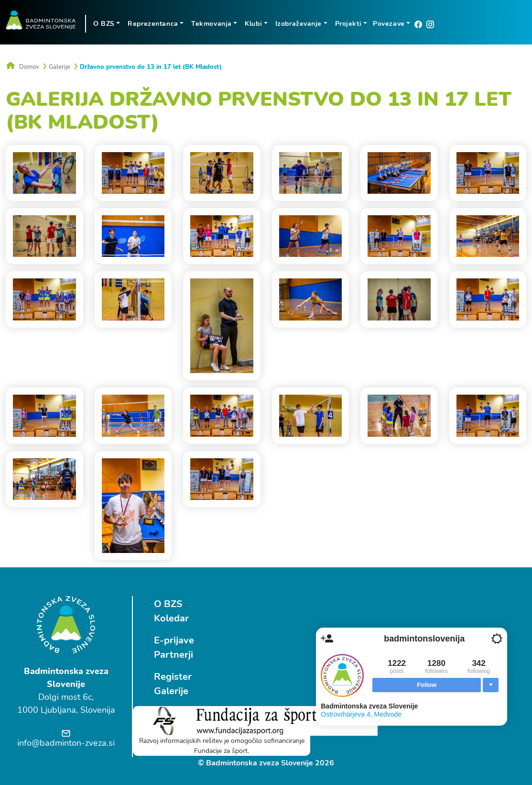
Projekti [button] (348, 24)
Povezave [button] (389, 24)
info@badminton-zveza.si (66, 743)
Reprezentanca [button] (153, 24)
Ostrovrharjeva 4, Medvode (361, 714)
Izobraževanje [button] (299, 24)
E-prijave (174, 640)
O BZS (168, 604)
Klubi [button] (253, 24)
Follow (427, 685)
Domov (22, 67)
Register (173, 677)
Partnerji (174, 655)
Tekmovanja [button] (212, 24)
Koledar (171, 618)
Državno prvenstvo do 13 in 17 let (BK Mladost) (151, 67)
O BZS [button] (104, 24)
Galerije (60, 67)
